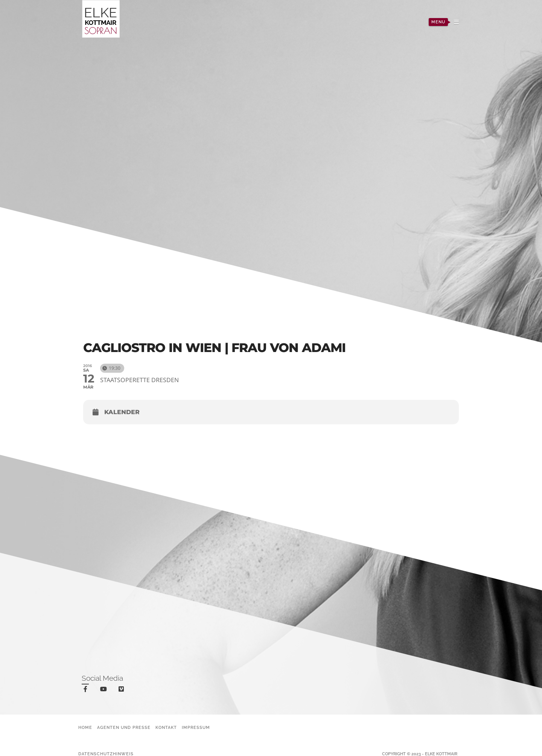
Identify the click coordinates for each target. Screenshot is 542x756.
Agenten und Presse (124, 728)
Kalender (122, 412)
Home (85, 728)
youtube (105, 691)
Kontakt (166, 728)
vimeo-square (123, 691)
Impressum (196, 728)
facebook (87, 690)
